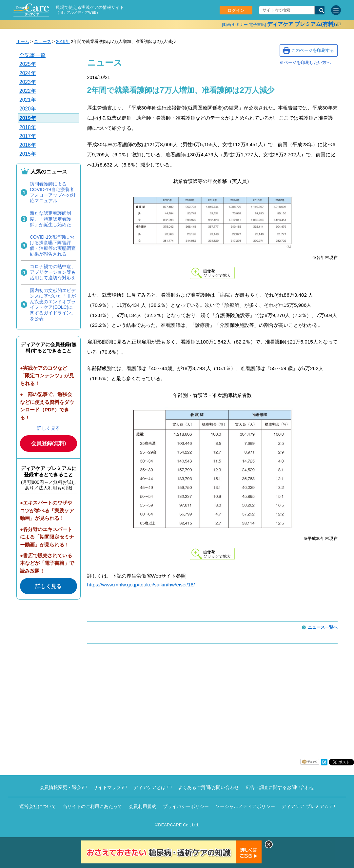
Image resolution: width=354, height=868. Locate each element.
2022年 (28, 91)
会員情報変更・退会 (60, 787)
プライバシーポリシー (186, 806)
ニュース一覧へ (323, 627)
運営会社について (38, 806)
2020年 (28, 109)
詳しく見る (49, 428)
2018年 (28, 127)
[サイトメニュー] (336, 10)
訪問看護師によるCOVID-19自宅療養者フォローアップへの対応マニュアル (53, 192)
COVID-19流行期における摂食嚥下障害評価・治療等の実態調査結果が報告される (53, 246)
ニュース (43, 41)
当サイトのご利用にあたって (92, 806)
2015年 (28, 154)
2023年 (28, 82)
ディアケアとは (149, 787)
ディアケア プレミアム (305, 806)
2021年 (28, 100)
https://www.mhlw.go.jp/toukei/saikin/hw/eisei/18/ (141, 585)
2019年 (63, 41)
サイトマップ (107, 787)
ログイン (236, 10)
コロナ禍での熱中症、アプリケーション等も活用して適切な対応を (53, 272)
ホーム (23, 41)
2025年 (28, 64)
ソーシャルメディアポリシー (245, 806)
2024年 (28, 73)
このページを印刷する (313, 50)
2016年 (28, 145)
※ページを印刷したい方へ (305, 62)
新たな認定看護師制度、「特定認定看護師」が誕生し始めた (50, 219)
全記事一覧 (32, 55)
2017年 (28, 136)
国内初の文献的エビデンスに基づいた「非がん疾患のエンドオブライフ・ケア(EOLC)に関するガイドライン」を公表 (53, 305)
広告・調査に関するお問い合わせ (280, 787)
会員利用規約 (143, 806)
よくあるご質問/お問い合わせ (208, 787)
